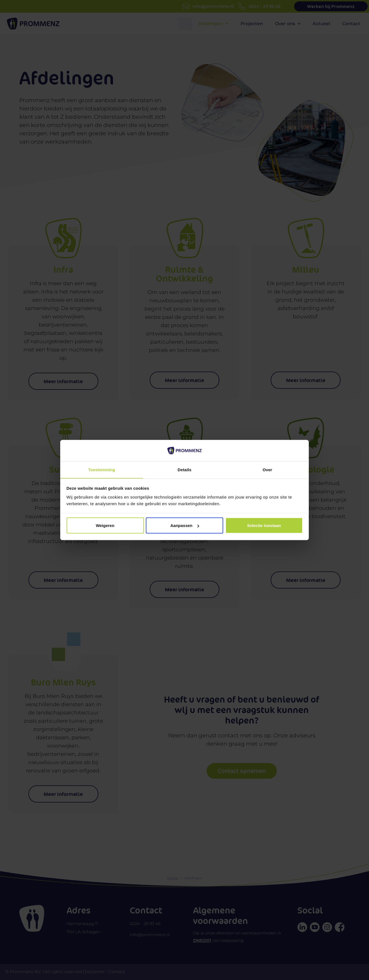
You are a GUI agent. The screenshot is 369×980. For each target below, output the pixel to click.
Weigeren (105, 525)
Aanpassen (185, 525)
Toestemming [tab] (102, 469)
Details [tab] (184, 469)
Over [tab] (267, 469)
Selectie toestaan (264, 525)
